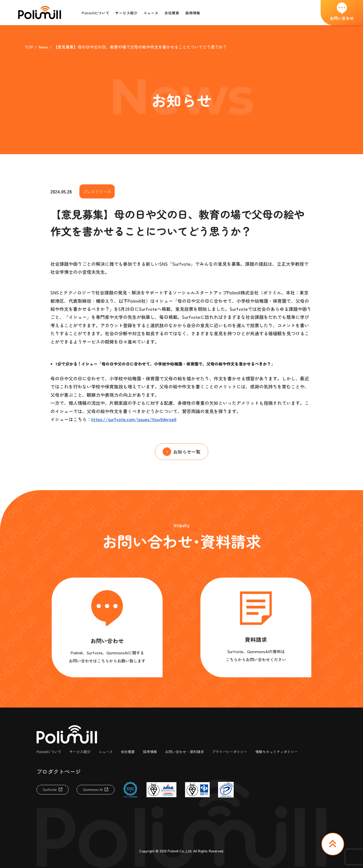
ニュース (106, 752)
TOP (29, 47)
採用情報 (150, 752)
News (43, 47)
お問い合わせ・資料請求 (185, 752)
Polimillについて (49, 752)
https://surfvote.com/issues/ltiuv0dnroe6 (134, 419)
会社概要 (128, 752)
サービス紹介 (80, 752)
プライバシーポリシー (230, 752)
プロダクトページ (59, 771)
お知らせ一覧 (187, 452)
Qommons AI (93, 789)
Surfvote (50, 789)
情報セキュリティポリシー (277, 752)
